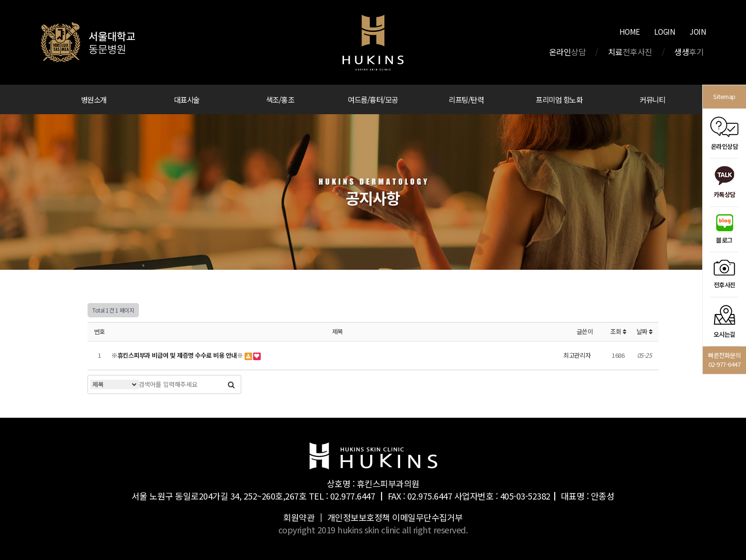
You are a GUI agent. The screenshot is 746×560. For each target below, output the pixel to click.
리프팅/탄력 (466, 99)
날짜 (644, 331)
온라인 (568, 52)
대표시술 (187, 99)
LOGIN (665, 31)
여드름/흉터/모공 (373, 99)
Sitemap (724, 96)
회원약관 (299, 517)
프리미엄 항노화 (559, 99)
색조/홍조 (280, 99)
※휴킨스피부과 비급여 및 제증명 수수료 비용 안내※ (178, 355)
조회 (618, 331)
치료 (630, 52)
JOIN (698, 31)
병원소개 (94, 99)
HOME (630, 31)
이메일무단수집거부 (427, 517)
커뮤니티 (652, 99)
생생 (689, 52)
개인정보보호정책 (359, 517)
